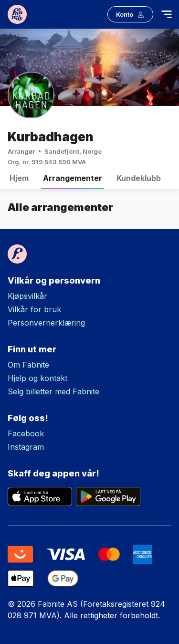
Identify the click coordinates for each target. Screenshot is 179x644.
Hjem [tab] (19, 181)
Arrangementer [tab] (73, 181)
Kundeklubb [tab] (139, 181)
